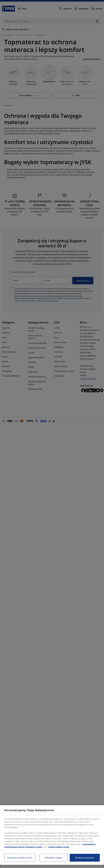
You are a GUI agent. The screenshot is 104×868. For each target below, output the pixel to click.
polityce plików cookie (59, 847)
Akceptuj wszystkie (85, 858)
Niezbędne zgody (54, 858)
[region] (52, 835)
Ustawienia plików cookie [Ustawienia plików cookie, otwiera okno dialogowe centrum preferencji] (20, 858)
